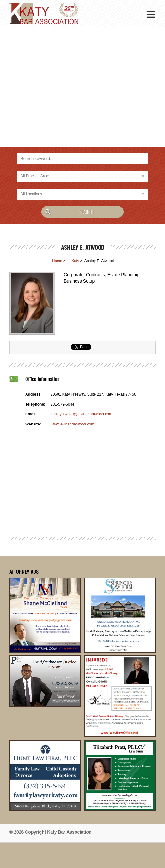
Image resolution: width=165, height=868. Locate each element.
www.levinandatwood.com (72, 424)
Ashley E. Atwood (83, 247)
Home (57, 261)
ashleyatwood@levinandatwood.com (81, 414)
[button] (151, 13)
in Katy (73, 261)
